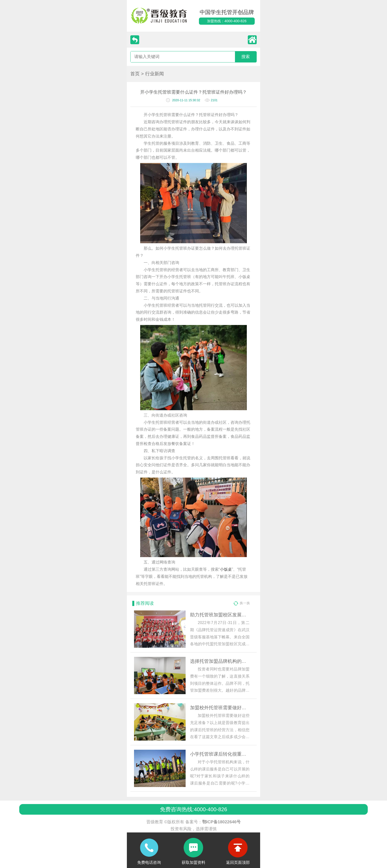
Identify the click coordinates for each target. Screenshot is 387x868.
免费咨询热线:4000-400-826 (193, 809)
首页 (135, 74)
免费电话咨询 (149, 862)
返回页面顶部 (238, 862)
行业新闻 (155, 74)
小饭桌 (226, 569)
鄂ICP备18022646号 (222, 822)
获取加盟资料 (193, 862)
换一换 (245, 603)
